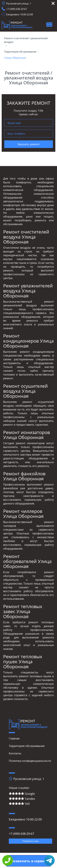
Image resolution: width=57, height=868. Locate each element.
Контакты (15, 753)
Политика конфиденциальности (30, 761)
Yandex (22, 799)
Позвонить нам (30, 841)
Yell (19, 804)
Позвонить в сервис (29, 861)
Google (22, 794)
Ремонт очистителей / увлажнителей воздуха (26, 40)
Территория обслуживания (20, 52)
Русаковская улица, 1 (19, 3)
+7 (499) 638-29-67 (17, 9)
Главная (14, 738)
